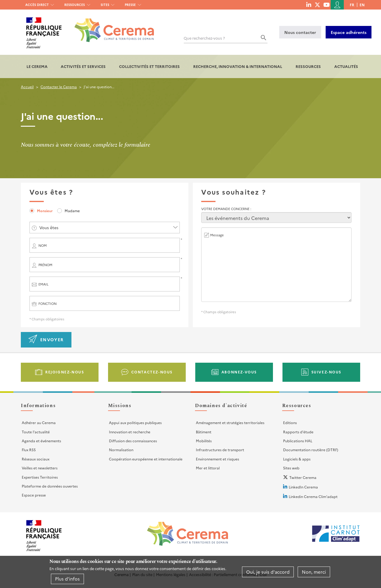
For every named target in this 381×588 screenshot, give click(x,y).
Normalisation (121, 450)
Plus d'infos (67, 579)
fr (352, 5)
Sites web (291, 468)
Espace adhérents (349, 32)
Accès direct (37, 5)
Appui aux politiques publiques (135, 422)
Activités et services (83, 66)
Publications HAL (298, 441)
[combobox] (105, 228)
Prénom (45, 265)
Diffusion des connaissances (133, 441)
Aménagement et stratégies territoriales (230, 422)
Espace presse (34, 495)
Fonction (47, 304)
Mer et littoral (208, 468)
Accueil (27, 87)
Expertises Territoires (40, 477)
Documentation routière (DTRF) (311, 450)
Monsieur (45, 211)
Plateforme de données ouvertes (50, 486)
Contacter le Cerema (59, 87)
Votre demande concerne (226, 209)
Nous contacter (300, 32)
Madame (72, 211)
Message (217, 235)
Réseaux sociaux (36, 459)
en (362, 5)
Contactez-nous (152, 372)
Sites (105, 5)
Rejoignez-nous (65, 372)
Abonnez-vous (239, 372)
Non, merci (314, 572)
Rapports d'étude (298, 432)
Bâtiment (204, 432)
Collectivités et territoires (149, 66)
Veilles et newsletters (40, 468)
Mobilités (204, 441)
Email (43, 284)
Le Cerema (37, 66)
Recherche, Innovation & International (238, 66)
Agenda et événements (41, 441)
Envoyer (52, 339)
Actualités (346, 66)
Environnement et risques (217, 459)
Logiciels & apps (297, 459)
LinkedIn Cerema (303, 487)
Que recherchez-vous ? (204, 38)
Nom (43, 245)
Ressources (75, 5)
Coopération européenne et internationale (146, 459)
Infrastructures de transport (220, 450)
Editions (290, 422)
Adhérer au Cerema (39, 422)
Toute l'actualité (36, 432)
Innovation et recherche (130, 432)
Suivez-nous (327, 372)
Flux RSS (29, 450)
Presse (130, 5)
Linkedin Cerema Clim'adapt (313, 496)
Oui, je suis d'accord (268, 572)
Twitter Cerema (303, 477)
